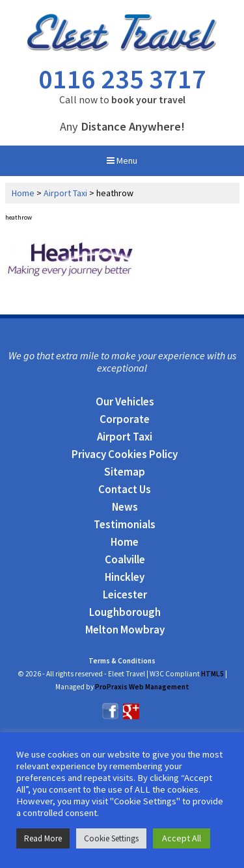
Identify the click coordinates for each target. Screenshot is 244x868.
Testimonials (125, 524)
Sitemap (125, 472)
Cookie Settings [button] (111, 838)
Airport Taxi (65, 193)
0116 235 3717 (122, 79)
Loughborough (125, 612)
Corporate (125, 419)
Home (23, 193)
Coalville (125, 559)
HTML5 (212, 674)
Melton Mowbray (125, 630)
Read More (43, 838)
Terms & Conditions (122, 661)
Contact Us (125, 489)
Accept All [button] (182, 838)
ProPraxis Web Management (142, 687)
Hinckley (125, 577)
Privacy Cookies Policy (125, 454)
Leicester (125, 594)
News (125, 507)
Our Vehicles (125, 402)
